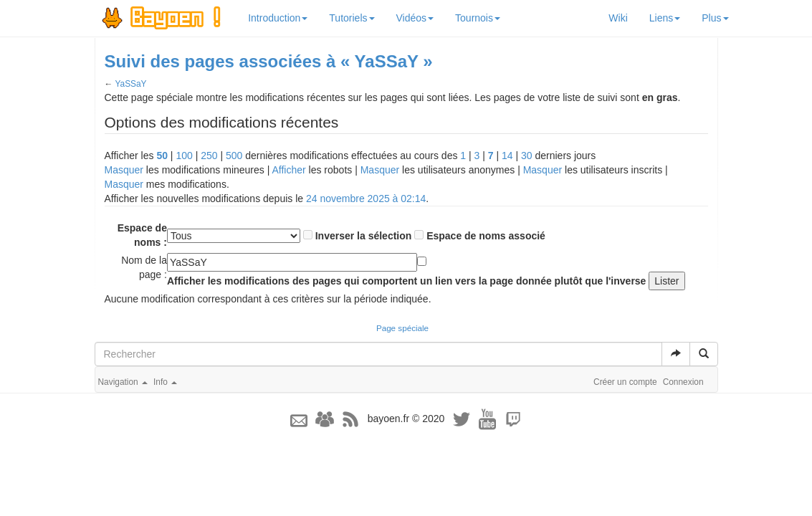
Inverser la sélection (364, 236)
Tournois (478, 18)
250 (209, 156)
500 (234, 156)
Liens (665, 18)
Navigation (123, 382)
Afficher (288, 170)
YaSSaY (130, 84)
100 (184, 156)
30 (527, 156)
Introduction (278, 18)
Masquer (124, 170)
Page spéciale (402, 328)
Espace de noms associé (486, 236)
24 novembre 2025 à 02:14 (366, 199)
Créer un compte (625, 382)
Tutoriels (352, 18)
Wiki (618, 18)
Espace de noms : (142, 235)
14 (507, 156)
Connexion (683, 382)
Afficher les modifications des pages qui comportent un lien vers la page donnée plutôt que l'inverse (406, 281)
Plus (715, 18)
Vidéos (415, 18)
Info (165, 382)
